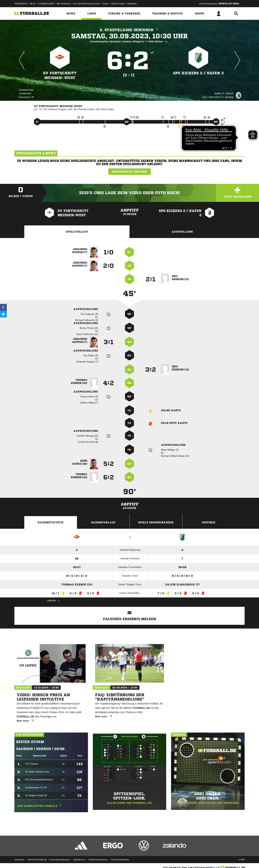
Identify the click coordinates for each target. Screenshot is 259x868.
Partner (105, 4)
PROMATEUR (21, 4)
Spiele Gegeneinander (156, 522)
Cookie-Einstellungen (120, 860)
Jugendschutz (79, 860)
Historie (209, 522)
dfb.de (32, 4)
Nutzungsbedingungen (60, 860)
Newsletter (132, 4)
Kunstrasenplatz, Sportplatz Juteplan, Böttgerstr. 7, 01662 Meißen (129, 42)
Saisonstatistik (51, 522)
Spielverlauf (77, 232)
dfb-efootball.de (63, 4)
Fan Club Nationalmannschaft (86, 4)
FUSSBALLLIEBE (46, 4)
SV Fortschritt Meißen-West (60, 75)
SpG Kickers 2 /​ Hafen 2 (198, 73)
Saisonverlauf (103, 522)
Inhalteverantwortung (98, 860)
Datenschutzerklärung (37, 860)
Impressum (19, 860)
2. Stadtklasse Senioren (130, 30)
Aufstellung (182, 232)
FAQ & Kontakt (118, 4)
